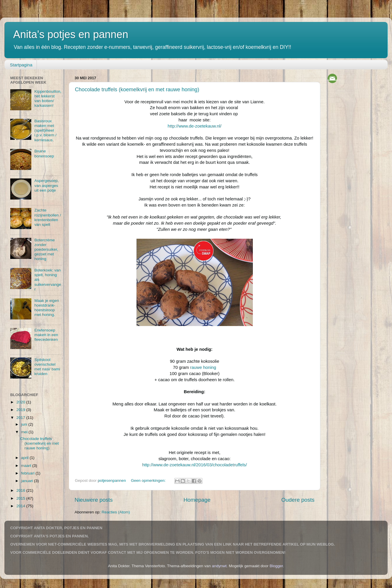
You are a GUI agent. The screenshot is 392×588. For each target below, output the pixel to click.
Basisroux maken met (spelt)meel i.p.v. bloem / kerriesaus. (45, 130)
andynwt (219, 566)
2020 (21, 402)
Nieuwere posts (94, 500)
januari (27, 481)
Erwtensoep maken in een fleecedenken (46, 335)
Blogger (276, 566)
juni (25, 424)
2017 (21, 418)
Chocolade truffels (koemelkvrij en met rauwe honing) (137, 90)
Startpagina (21, 65)
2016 (21, 490)
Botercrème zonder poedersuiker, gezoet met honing (46, 250)
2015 (21, 498)
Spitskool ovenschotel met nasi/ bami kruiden (47, 367)
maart (27, 466)
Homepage (197, 500)
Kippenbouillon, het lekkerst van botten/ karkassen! (48, 99)
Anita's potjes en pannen (71, 34)
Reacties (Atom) (116, 512)
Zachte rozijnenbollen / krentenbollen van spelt (48, 217)
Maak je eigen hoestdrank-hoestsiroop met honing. (47, 308)
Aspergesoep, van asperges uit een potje (46, 185)
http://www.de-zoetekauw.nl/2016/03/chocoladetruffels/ (195, 465)
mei (25, 432)
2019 (21, 410)
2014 (21, 506)
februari (28, 473)
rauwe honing (203, 367)
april (25, 458)
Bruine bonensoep (44, 153)
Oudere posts (298, 500)
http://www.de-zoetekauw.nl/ (195, 126)
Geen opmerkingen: (149, 480)
